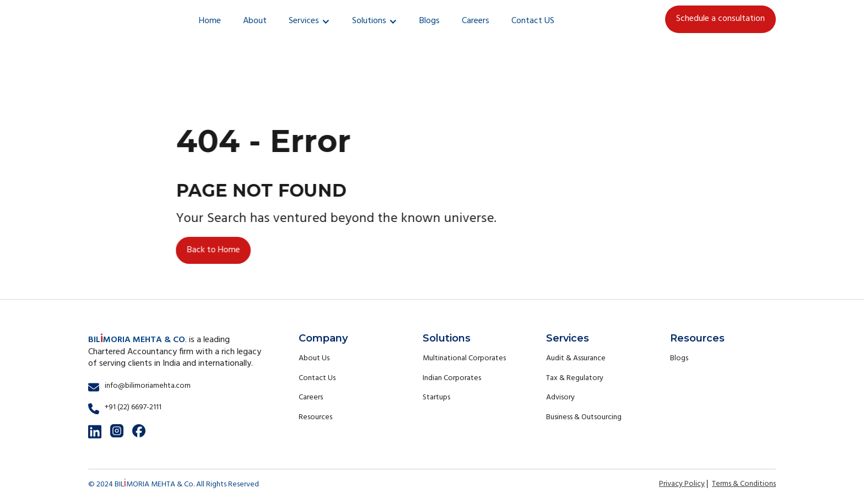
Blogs (430, 21)
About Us (314, 358)
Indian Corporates (452, 378)
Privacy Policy (682, 484)
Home (210, 21)
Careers (476, 21)
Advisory (560, 397)
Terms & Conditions (744, 484)
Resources (315, 417)
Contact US (533, 21)
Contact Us (317, 378)
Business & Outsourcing (584, 417)
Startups (436, 397)
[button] (309, 21)
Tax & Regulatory (575, 378)
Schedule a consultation (720, 19)
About (255, 21)
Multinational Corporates (464, 358)
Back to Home (213, 250)
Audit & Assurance (576, 358)
